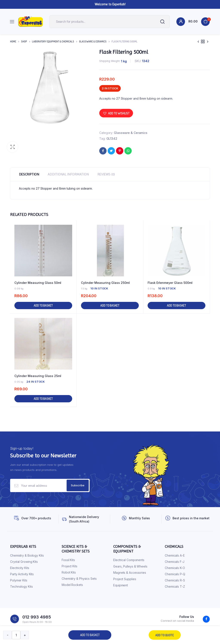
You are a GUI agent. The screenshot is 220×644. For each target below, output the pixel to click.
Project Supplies (125, 579)
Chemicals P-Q (175, 574)
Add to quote (165, 635)
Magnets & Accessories (130, 573)
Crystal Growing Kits (24, 562)
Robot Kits (69, 572)
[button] (12, 147)
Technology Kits (21, 586)
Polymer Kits (19, 580)
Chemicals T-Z (175, 586)
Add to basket (90, 635)
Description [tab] (29, 174)
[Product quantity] (16, 635)
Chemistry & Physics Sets (79, 579)
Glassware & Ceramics (93, 41)
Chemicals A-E (175, 555)
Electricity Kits (20, 568)
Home (13, 41)
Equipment (121, 585)
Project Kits (70, 566)
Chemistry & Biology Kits (27, 555)
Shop (24, 41)
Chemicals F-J (175, 562)
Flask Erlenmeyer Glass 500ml (170, 283)
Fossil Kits (68, 560)
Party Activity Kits (22, 574)
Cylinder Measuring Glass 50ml (38, 283)
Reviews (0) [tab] (106, 174)
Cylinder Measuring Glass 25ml (38, 376)
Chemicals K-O (175, 568)
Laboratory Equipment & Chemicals (53, 41)
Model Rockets (72, 585)
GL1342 (112, 139)
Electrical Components (129, 560)
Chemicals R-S (175, 580)
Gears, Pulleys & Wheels (130, 566)
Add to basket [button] (43, 305)
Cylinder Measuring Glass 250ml (105, 283)
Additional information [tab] (68, 174)
